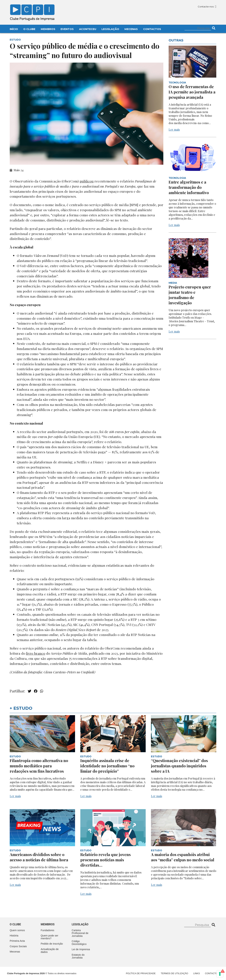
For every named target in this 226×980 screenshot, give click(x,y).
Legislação (110, 29)
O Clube (29, 29)
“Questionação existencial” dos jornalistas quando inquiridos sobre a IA (179, 766)
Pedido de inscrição (52, 944)
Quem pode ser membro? (50, 937)
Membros (48, 29)
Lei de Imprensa (81, 949)
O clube (15, 924)
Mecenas (131, 29)
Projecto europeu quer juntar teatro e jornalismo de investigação (190, 295)
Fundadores (48, 930)
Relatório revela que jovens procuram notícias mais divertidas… (105, 860)
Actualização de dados (50, 951)
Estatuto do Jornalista (78, 956)
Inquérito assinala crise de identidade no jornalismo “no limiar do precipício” (107, 766)
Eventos (67, 29)
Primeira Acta (17, 941)
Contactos (152, 29)
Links (197, 973)
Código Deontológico (79, 943)
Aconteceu (88, 29)
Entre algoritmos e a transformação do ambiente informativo (189, 187)
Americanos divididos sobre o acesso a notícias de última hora (39, 857)
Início (14, 29)
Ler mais (174, 130)
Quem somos (17, 930)
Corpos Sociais (18, 946)
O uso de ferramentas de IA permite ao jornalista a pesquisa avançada (192, 92)
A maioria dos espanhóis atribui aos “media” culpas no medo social (183, 857)
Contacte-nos (207, 7)
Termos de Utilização (175, 973)
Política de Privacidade (141, 973)
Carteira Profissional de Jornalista (80, 933)
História (14, 936)
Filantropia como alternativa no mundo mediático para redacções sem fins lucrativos (39, 766)
